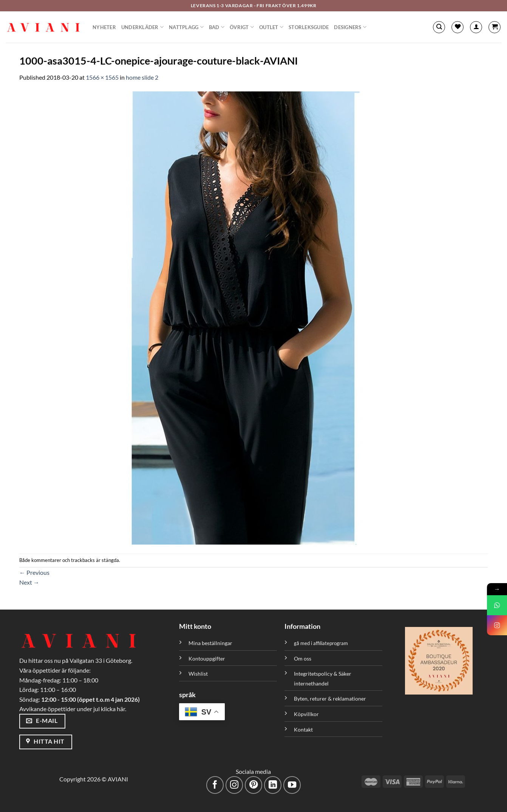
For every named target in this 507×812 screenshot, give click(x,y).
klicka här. (114, 709)
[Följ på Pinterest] (254, 785)
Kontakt (303, 729)
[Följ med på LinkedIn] (273, 785)
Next (29, 582)
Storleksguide (309, 27)
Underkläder (142, 27)
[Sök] (439, 27)
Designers (350, 27)
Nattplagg (186, 27)
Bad (217, 27)
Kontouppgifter (207, 658)
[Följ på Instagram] (234, 785)
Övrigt (242, 27)
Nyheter (104, 27)
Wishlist (198, 674)
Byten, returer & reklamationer (330, 699)
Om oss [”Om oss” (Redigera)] (303, 658)
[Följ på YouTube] (292, 785)
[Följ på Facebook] (215, 785)
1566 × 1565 (102, 77)
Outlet (271, 27)
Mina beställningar (211, 643)
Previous (34, 572)
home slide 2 (142, 77)
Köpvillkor (306, 714)
